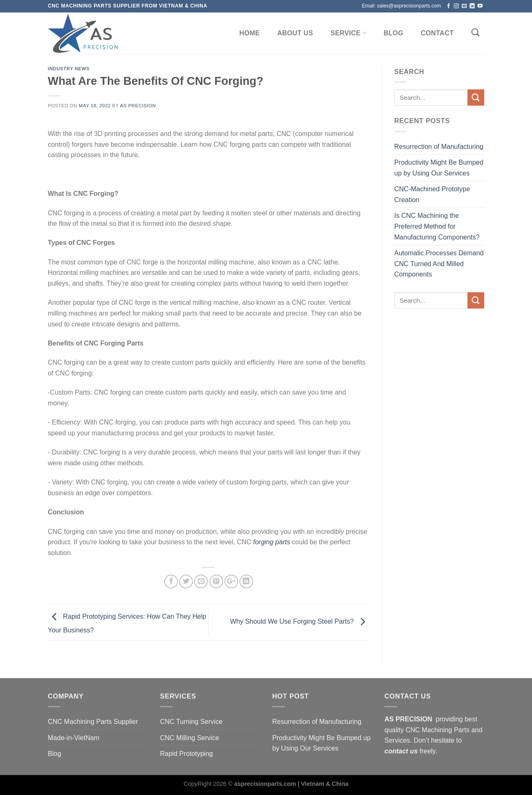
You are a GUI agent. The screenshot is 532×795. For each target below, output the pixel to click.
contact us (401, 751)
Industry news (69, 69)
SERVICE (348, 33)
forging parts (272, 542)
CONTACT (437, 33)
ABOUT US (295, 33)
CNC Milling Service (190, 738)
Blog (54, 754)
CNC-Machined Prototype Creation (432, 194)
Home (250, 33)
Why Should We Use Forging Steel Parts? (299, 622)
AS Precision (138, 106)
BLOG (394, 33)
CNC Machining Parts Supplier (93, 722)
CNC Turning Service (191, 722)
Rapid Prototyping (186, 754)
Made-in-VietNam (74, 738)
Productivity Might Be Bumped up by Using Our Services (439, 168)
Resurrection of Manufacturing (439, 147)
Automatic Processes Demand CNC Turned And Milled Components (439, 264)
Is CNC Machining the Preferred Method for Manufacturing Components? (437, 226)
